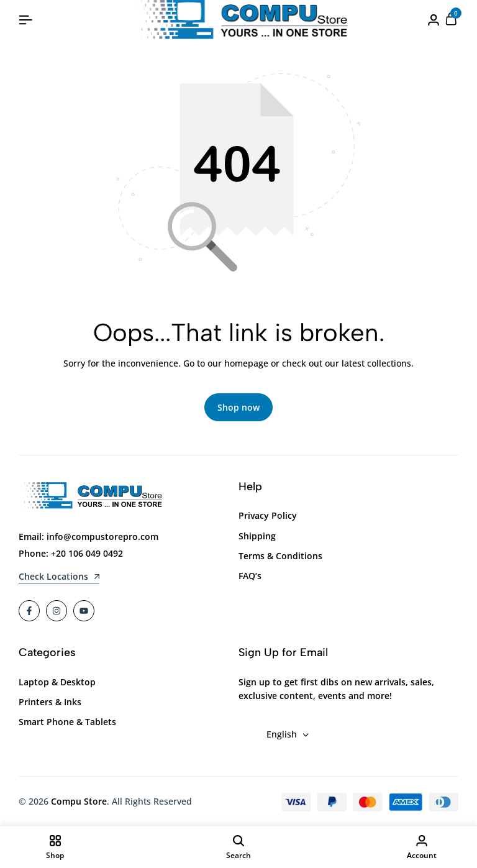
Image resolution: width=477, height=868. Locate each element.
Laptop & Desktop (57, 683)
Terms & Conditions (280, 556)
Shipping (257, 536)
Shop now (238, 407)
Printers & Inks (50, 702)
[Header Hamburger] (25, 20)
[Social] (29, 611)
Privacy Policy (268, 516)
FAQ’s (250, 576)
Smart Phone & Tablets (67, 722)
